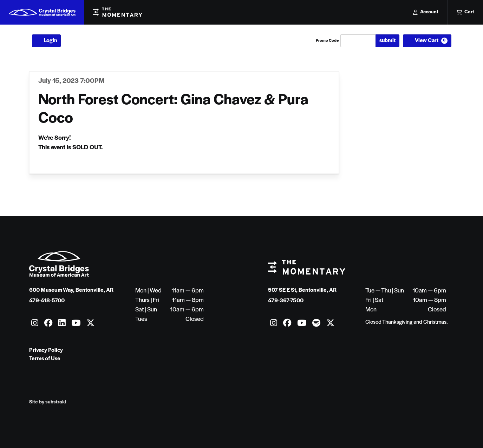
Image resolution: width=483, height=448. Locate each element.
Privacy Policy (46, 350)
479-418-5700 (47, 301)
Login (46, 41)
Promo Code (327, 41)
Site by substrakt (48, 402)
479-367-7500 (286, 301)
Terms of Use (45, 359)
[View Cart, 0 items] (427, 41)
